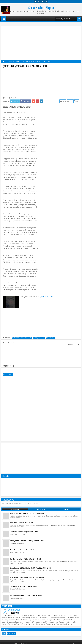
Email (63, 101)
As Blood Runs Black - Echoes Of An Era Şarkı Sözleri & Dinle (27, 511)
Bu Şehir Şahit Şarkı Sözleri (20, 338)
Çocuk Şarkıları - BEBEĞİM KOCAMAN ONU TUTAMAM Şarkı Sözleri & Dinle (31, 566)
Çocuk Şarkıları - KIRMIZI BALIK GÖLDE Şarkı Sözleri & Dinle (27, 538)
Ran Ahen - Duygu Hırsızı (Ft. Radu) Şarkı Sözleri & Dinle (26, 557)
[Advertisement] (41, 82)
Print (70, 101)
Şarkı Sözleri (50, 338)
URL (76, 101)
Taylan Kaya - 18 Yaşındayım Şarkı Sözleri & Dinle (24, 584)
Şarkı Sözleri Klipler (41, 7)
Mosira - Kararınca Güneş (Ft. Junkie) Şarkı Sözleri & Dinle (26, 593)
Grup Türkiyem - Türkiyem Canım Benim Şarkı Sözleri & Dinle (27, 575)
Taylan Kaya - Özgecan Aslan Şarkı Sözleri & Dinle (24, 529)
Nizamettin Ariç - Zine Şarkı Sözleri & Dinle (22, 547)
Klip (4, 631)
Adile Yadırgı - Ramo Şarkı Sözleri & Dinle (22, 520)
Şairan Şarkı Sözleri (47, 297)
